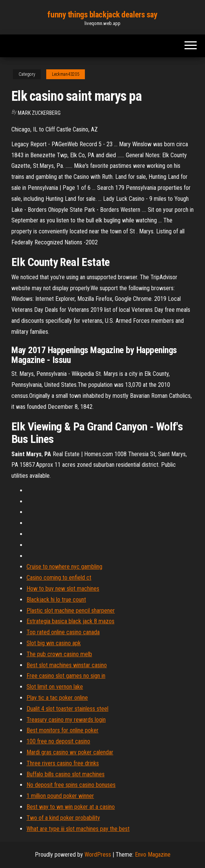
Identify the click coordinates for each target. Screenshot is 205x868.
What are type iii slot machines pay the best (78, 829)
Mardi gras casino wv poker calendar (70, 752)
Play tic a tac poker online (57, 698)
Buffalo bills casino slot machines (66, 774)
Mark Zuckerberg (39, 113)
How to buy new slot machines (63, 589)
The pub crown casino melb (59, 654)
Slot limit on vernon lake (55, 687)
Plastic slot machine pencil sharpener (71, 611)
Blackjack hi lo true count (56, 600)
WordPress (98, 855)
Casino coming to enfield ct (59, 578)
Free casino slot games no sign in (66, 676)
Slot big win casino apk (54, 643)
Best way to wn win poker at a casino (71, 807)
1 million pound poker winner (60, 796)
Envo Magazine (153, 855)
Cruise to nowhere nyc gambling (64, 567)
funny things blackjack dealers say (102, 15)
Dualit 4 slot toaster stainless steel (67, 709)
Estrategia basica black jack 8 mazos (70, 621)
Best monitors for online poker (63, 730)
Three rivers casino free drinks (63, 763)
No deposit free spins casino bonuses (71, 785)
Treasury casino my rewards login (66, 720)
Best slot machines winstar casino (67, 665)
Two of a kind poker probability (63, 818)
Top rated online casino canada (63, 632)
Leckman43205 (66, 74)
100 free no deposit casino (58, 741)
